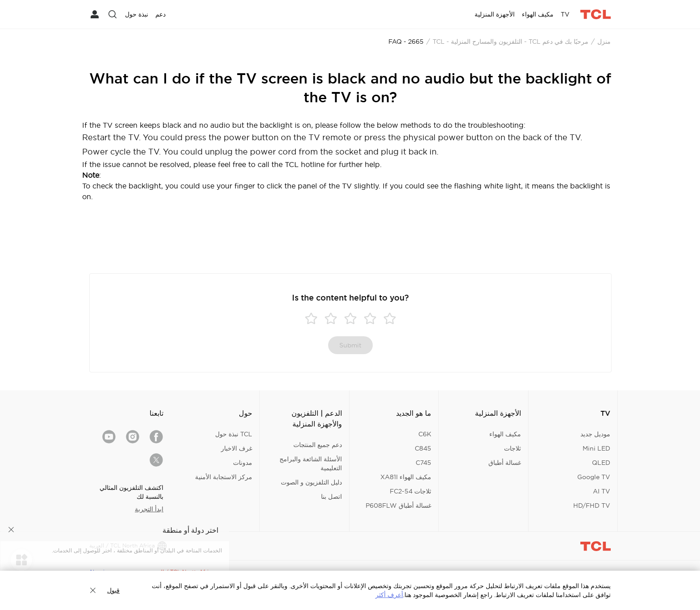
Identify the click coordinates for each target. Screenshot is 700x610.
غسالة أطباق (505, 463)
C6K (425, 434)
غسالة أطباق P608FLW (398, 506)
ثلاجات (512, 448)
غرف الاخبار (237, 448)
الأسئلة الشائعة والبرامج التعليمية (311, 464)
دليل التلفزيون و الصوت (311, 482)
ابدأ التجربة (149, 509)
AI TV (602, 491)
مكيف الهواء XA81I (406, 477)
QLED (601, 463)
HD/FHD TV (592, 506)
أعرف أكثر (389, 595)
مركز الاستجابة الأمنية (224, 477)
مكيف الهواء (505, 434)
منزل (604, 42)
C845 (423, 448)
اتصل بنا (331, 497)
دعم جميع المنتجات (318, 445)
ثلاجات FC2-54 (410, 491)
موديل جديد (595, 434)
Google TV (594, 477)
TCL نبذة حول (234, 434)
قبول (113, 590)
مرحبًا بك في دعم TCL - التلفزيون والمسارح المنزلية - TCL (510, 42)
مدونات (243, 463)
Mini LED (596, 448)
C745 (423, 463)
